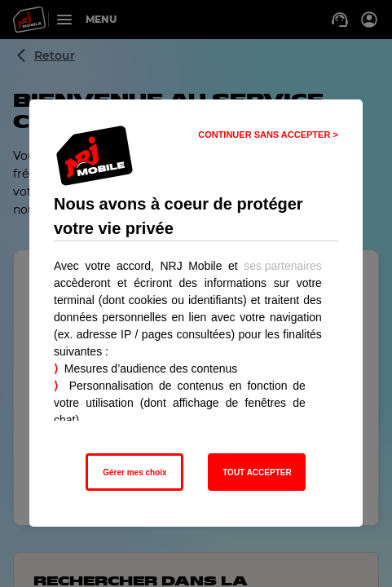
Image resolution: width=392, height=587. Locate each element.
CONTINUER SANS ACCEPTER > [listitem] (268, 135)
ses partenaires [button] (283, 266)
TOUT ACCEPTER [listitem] (257, 472)
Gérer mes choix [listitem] (134, 472)
